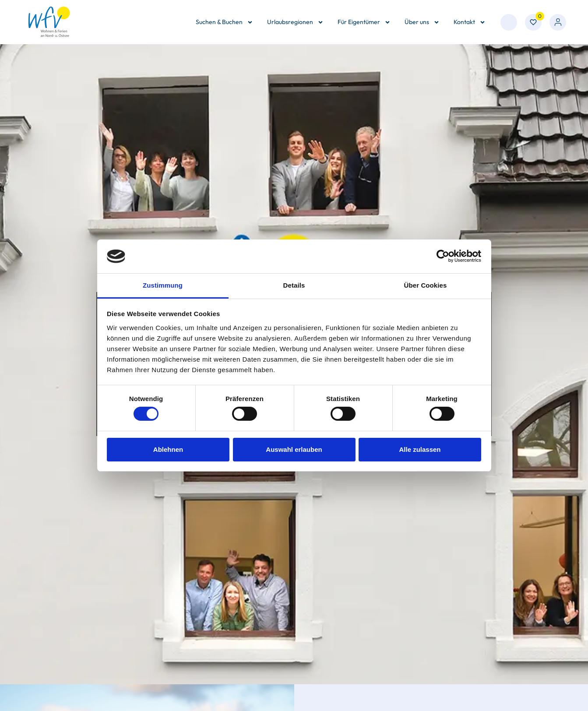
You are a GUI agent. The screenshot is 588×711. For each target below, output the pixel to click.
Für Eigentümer (364, 22)
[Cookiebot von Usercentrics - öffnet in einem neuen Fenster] (443, 256)
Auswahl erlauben (294, 449)
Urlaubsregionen (295, 22)
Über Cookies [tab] (426, 285)
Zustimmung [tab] (163, 285)
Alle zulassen (420, 449)
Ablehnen (168, 449)
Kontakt (470, 22)
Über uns (422, 22)
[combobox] (509, 22)
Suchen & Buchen (224, 22)
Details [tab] (294, 285)
